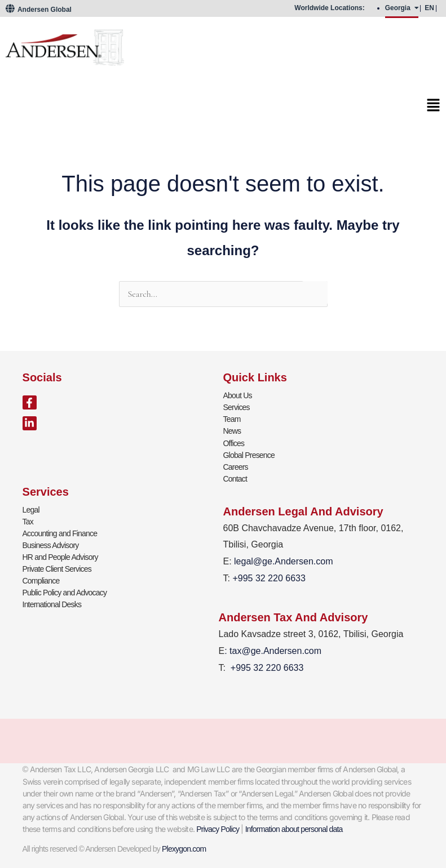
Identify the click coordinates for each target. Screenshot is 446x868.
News (232, 431)
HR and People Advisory (60, 557)
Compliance (41, 580)
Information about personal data (294, 829)
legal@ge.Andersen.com (283, 561)
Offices (234, 443)
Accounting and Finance (60, 533)
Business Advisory (51, 545)
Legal (31, 509)
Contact (235, 478)
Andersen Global (39, 10)
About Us (238, 395)
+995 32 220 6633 (267, 667)
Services (237, 407)
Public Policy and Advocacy (65, 592)
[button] (223, 108)
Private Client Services (57, 568)
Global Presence (249, 455)
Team (232, 419)
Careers (236, 466)
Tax (28, 521)
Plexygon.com (184, 848)
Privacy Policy (218, 829)
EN (429, 8)
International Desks (52, 604)
